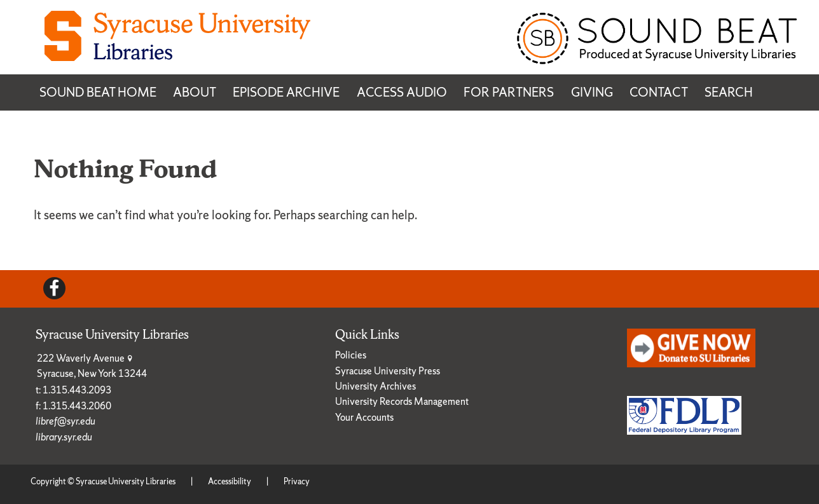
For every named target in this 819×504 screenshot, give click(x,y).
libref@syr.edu (65, 421)
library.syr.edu (64, 437)
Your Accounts (364, 417)
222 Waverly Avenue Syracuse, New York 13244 (92, 366)
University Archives (375, 386)
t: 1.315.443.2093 (73, 390)
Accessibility (230, 481)
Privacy (297, 481)
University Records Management (402, 401)
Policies (351, 355)
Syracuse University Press (388, 371)
